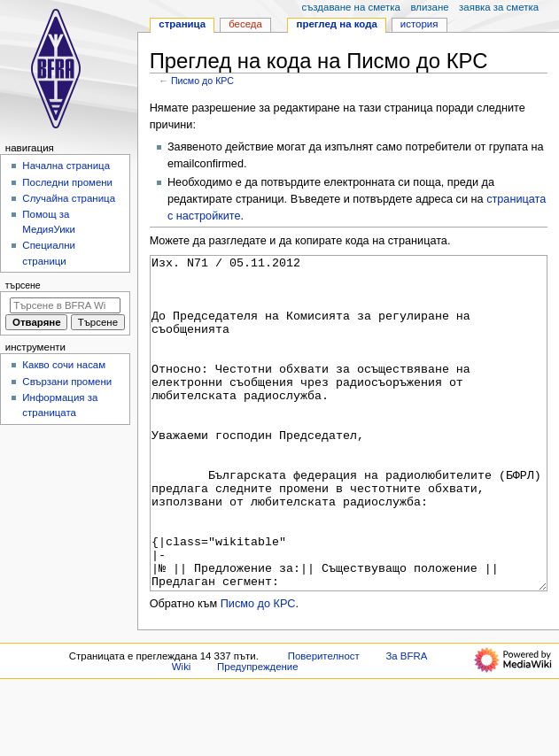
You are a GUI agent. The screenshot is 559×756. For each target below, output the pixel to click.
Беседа (245, 24)
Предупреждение (258, 733)
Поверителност (324, 722)
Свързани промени (67, 382)
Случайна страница (69, 198)
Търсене (23, 285)
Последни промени (67, 182)
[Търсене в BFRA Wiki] (65, 305)
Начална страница (66, 166)
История (419, 24)
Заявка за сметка (499, 7)
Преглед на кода (337, 24)
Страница (182, 24)
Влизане (429, 7)
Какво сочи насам (64, 365)
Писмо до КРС (202, 81)
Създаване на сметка (350, 7)
